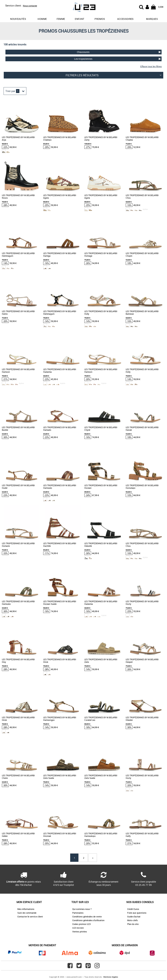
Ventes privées (80, 932)
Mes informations (26, 909)
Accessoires (125, 19)
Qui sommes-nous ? (82, 909)
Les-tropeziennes (118, 59)
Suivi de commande (27, 913)
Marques (152, 19)
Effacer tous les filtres (151, 66)
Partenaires (78, 913)
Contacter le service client (30, 917)
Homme (42, 19)
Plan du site (133, 924)
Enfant (80, 19)
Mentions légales (111, 977)
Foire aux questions (137, 913)
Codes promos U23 (81, 924)
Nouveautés (18, 19)
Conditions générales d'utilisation (88, 920)
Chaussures (119, 52)
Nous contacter (30, 6)
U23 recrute (78, 928)
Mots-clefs (132, 920)
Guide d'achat (134, 917)
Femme (61, 19)
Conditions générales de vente (87, 917)
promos (100, 19)
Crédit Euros (133, 909)
